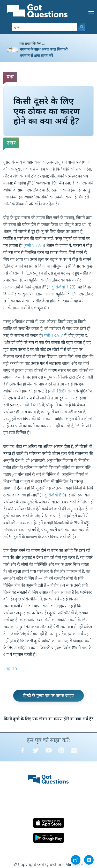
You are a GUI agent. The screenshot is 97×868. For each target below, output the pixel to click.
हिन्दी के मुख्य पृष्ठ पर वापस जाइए (49, 695)
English (10, 668)
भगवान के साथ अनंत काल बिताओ (43, 49)
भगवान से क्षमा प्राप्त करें (36, 55)
